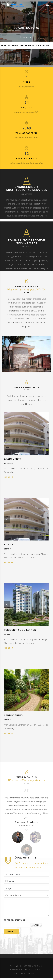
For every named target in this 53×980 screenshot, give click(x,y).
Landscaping (13, 715)
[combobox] (26, 895)
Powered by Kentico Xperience (26, 973)
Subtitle (8, 463)
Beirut (7, 549)
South (7, 634)
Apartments (13, 459)
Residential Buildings (20, 630)
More (7, 477)
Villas (9, 545)
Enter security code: (16, 920)
